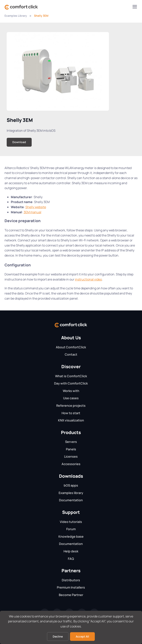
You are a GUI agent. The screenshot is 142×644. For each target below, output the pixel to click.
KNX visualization (71, 420)
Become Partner (71, 595)
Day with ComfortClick (71, 383)
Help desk (71, 551)
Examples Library (16, 16)
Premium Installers (71, 587)
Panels (71, 449)
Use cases (71, 398)
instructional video (88, 279)
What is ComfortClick (71, 376)
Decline (58, 636)
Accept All (82, 636)
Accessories (71, 464)
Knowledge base (71, 536)
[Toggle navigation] (135, 7)
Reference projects (71, 406)
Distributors (71, 580)
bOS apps (71, 485)
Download (19, 142)
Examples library (71, 493)
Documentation (71, 500)
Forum (71, 529)
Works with (71, 391)
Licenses (71, 456)
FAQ (71, 559)
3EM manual (32, 212)
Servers (71, 442)
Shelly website (36, 207)
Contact (71, 354)
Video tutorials (71, 522)
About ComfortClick (71, 347)
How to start (71, 413)
